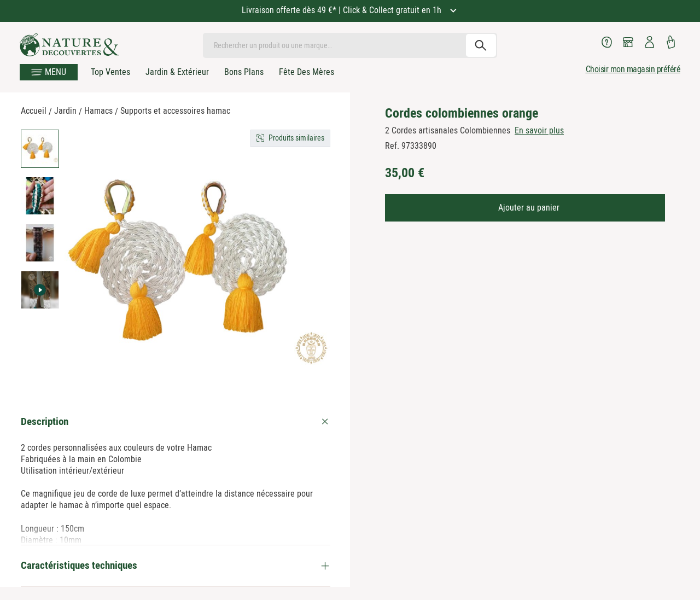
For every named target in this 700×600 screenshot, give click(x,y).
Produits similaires (296, 138)
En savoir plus (539, 130)
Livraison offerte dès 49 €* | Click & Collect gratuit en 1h (343, 10)
